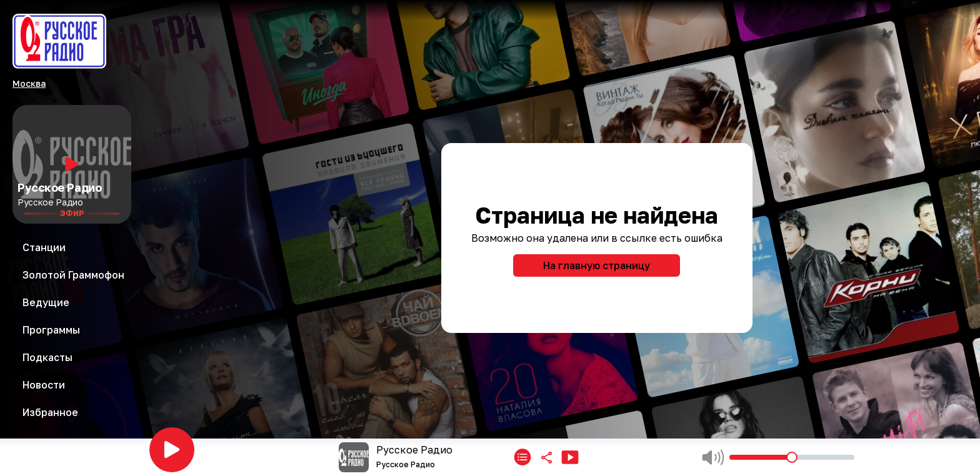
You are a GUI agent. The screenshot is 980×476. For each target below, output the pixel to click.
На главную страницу (597, 265)
